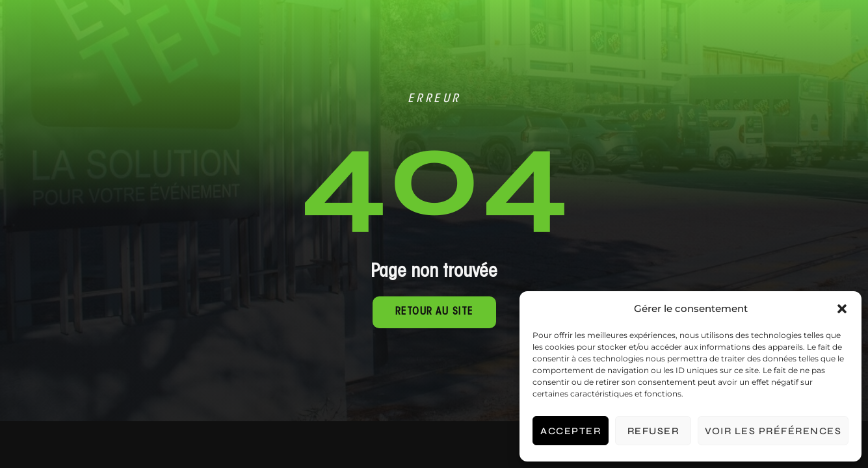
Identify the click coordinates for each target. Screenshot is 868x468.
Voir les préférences (773, 431)
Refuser (653, 431)
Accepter (571, 431)
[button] (842, 309)
